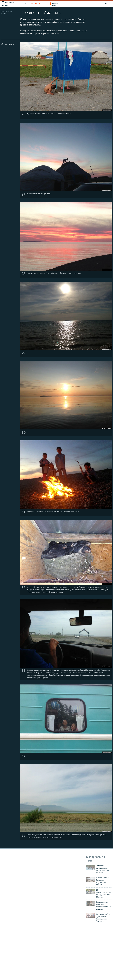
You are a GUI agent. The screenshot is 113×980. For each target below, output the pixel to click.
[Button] (8, 45)
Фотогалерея (37, 4)
